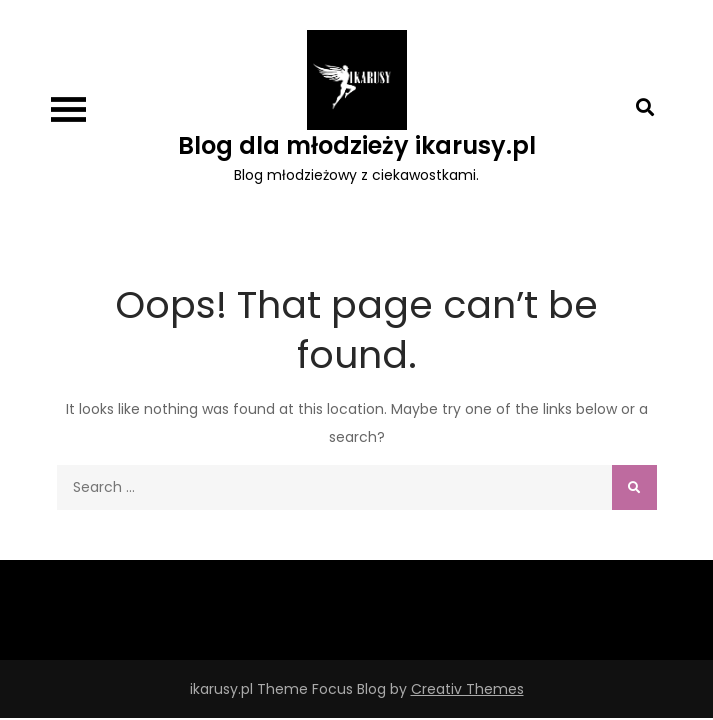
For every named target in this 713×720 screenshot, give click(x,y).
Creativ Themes (467, 689)
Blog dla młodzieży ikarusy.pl (357, 145)
